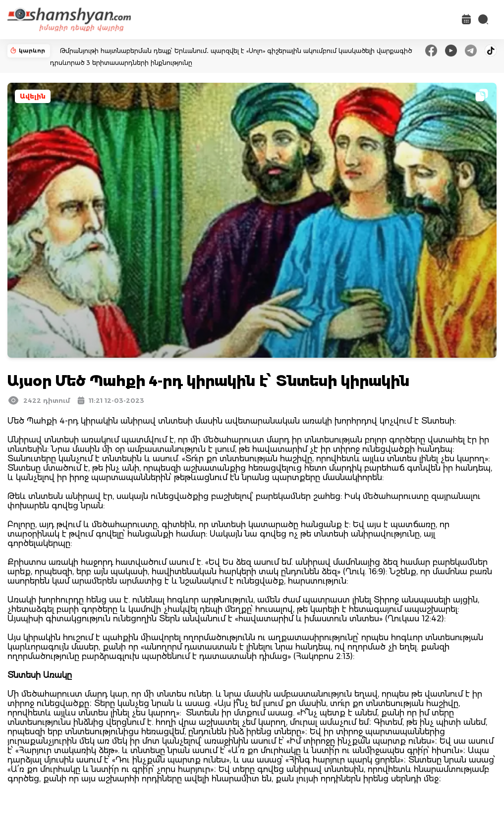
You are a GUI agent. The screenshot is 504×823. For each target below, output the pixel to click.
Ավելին (33, 96)
